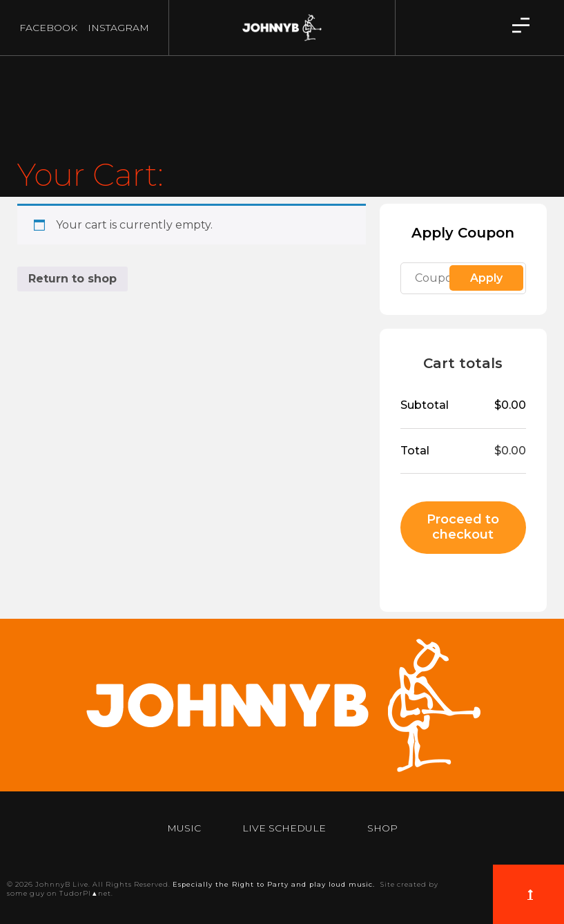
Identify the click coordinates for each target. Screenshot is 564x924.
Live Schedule (284, 828)
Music (184, 828)
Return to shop (72, 279)
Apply (486, 278)
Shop (382, 828)
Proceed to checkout (463, 527)
